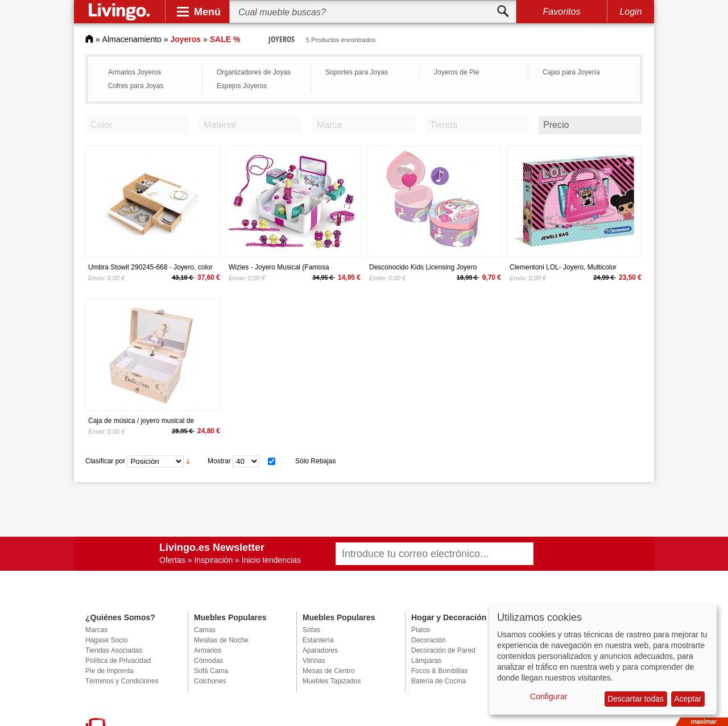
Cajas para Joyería (571, 72)
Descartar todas (636, 699)
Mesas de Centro (328, 671)
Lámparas (426, 661)
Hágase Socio (107, 640)
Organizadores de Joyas (254, 72)
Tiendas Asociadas (114, 650)
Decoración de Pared (443, 650)
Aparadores (320, 650)
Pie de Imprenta (109, 671)
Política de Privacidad (118, 661)
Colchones (210, 681)
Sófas (311, 630)
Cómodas (208, 661)
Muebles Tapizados (332, 681)
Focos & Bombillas (439, 671)
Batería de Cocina (439, 681)
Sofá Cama (211, 671)
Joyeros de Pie (456, 72)
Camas (205, 630)
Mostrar (219, 461)
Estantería (318, 640)
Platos (421, 630)
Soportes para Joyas (357, 72)
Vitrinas (314, 661)
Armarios (208, 650)
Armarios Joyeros (135, 72)
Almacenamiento (132, 39)
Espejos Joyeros (242, 86)
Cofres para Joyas (136, 86)
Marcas (96, 630)
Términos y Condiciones (122, 681)
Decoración (429, 640)
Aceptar (688, 699)
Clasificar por (105, 461)
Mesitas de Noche (221, 640)
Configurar (549, 696)
